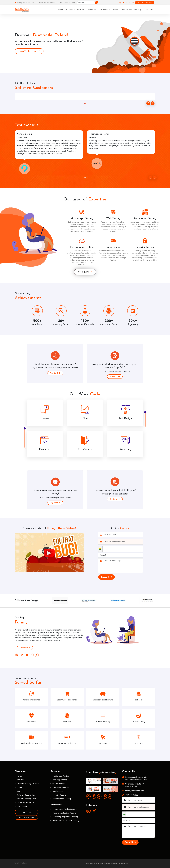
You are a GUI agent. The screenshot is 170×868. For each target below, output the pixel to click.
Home (61, 9)
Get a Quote (85, 272)
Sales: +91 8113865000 (46, 3)
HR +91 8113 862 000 (66, 3)
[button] (100, 549)
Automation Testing (61, 787)
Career (20, 787)
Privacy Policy (23, 806)
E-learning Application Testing (65, 817)
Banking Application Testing (64, 813)
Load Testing (58, 791)
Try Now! (55, 373)
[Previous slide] (150, 178)
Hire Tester (26, 812)
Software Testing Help (26, 795)
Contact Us (148, 9)
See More (25, 648)
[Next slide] (153, 103)
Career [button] (115, 9)
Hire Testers (127, 9)
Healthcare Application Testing (66, 821)
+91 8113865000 (132, 795)
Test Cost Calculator (145, 3)
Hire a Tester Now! (29, 51)
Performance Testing (62, 799)
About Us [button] (70, 9)
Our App (138, 9)
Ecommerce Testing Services (65, 809)
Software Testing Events (27, 799)
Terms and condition (25, 803)
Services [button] (81, 9)
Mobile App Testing (61, 776)
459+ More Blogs (107, 772)
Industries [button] (92, 9)
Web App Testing (60, 780)
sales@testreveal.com (24, 3)
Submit (106, 577)
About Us (21, 780)
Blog (19, 791)
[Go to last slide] (148, 103)
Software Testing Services (28, 784)
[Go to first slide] (155, 178)
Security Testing (59, 795)
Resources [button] (104, 9)
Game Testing (58, 784)
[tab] (84, 103)
